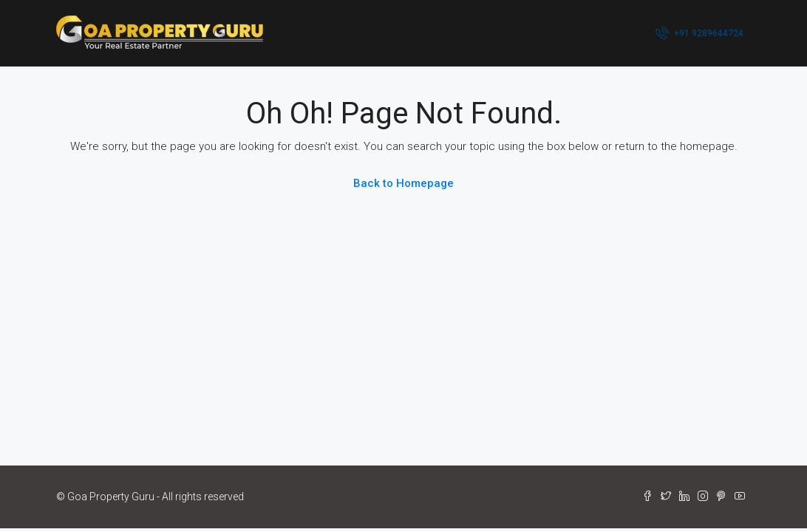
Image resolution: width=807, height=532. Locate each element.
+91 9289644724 (699, 33)
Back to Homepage (403, 183)
